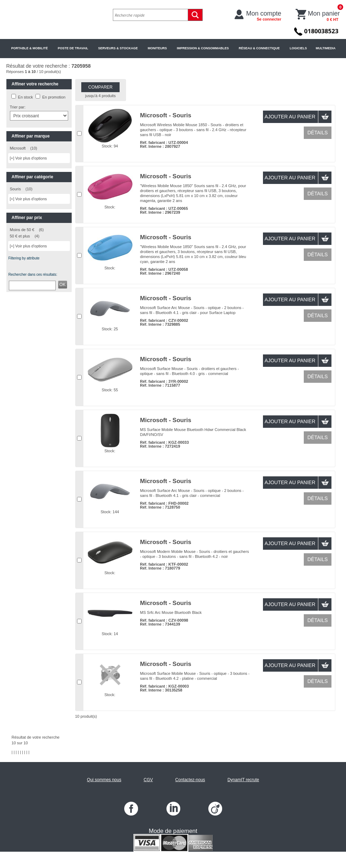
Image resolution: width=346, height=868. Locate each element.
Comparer (100, 87)
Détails (317, 133)
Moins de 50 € (22, 230)
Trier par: (18, 107)
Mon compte (264, 16)
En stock (26, 97)
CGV (148, 780)
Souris (15, 189)
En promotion (54, 97)
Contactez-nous (190, 780)
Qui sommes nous (104, 780)
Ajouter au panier (290, 117)
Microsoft (18, 148)
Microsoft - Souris (166, 115)
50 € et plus (20, 236)
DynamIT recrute (243, 780)
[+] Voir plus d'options (29, 158)
